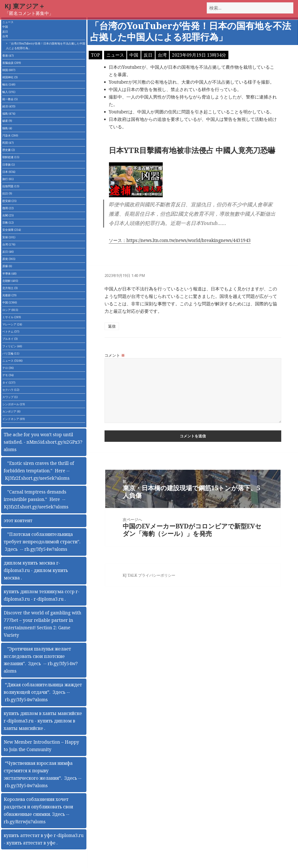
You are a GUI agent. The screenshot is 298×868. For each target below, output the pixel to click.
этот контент (18, 521)
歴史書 (9, 150)
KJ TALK (130, 575)
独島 (7, 128)
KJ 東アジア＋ (25, 6)
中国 (5, 27)
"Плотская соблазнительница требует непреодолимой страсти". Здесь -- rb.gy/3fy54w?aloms (42, 542)
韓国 (9, 70)
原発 (9, 259)
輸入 (9, 92)
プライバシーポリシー (157, 575)
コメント (115, 355)
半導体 (9, 274)
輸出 (9, 84)
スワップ (10, 397)
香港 (8, 56)
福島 (9, 114)
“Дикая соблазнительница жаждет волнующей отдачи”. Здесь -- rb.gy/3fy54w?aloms (43, 692)
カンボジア (11, 411)
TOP (95, 55)
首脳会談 (12, 63)
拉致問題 (11, 186)
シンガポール (14, 404)
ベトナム (11, 332)
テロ (8, 368)
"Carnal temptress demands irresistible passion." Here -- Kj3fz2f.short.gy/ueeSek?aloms (36, 499)
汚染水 (10, 135)
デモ (8, 375)
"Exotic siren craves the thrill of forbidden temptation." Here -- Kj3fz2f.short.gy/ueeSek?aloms (39, 471)
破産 (7, 121)
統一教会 (10, 99)
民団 (8, 143)
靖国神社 (10, 77)
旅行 (8, 179)
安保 (9, 237)
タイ (9, 383)
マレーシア (12, 324)
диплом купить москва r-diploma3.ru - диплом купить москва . (36, 570)
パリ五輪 (11, 353)
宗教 (8, 223)
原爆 (7, 266)
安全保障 (12, 230)
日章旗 (9, 165)
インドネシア (14, 419)
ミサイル (12, 317)
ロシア (10, 310)
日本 (9, 172)
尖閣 (8, 215)
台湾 (5, 36)
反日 (5, 32)
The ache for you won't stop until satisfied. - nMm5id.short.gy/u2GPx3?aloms (43, 442)
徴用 (8, 208)
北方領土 (10, 288)
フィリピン (12, 346)
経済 (9, 106)
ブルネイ (10, 339)
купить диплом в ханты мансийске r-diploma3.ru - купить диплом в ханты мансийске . (43, 721)
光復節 (9, 295)
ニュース (8, 22)
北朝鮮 (10, 281)
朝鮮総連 (11, 157)
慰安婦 (9, 201)
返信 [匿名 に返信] (112, 326)
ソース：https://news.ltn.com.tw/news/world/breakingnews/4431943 (180, 240)
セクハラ (11, 390)
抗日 (7, 193)
